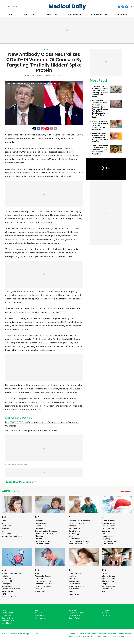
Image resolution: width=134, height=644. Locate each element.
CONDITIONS (122, 14)
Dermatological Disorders (46, 531)
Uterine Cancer (109, 576)
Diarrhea (39, 539)
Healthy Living (7, 618)
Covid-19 (44, 50)
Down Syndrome (42, 544)
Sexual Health (74, 584)
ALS (3, 531)
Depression (40, 528)
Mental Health (8, 591)
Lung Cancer (108, 544)
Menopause (7, 586)
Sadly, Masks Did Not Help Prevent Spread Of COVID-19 (31, 431)
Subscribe (39, 615)
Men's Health (7, 581)
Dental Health (41, 526)
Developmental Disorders (46, 534)
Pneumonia (40, 591)
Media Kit (73, 610)
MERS (4, 594)
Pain (37, 573)
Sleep (71, 591)
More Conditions (126, 492)
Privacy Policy (74, 615)
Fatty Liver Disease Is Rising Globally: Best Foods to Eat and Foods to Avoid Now (100, 150)
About (38, 610)
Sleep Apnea (74, 594)
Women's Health (109, 586)
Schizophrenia (75, 573)
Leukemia (106, 531)
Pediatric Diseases (43, 586)
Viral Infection (108, 581)
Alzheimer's (6, 534)
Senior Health (74, 581)
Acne (4, 521)
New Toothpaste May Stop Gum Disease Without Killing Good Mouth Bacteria (100, 138)
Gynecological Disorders (79, 541)
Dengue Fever (41, 523)
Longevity (106, 539)
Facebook (106, 610)
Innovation (6, 615)
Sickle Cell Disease (76, 586)
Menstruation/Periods (11, 589)
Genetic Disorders (76, 523)
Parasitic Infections (43, 581)
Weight (105, 584)
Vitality (4, 610)
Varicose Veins (108, 579)
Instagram (107, 615)
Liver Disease (108, 536)
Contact (39, 613)
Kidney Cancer (108, 521)
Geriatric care (74, 531)
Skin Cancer (74, 589)
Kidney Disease (109, 523)
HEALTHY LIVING (74, 14)
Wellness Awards (99, 14)
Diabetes (39, 536)
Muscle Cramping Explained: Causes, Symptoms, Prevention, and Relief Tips (100, 125)
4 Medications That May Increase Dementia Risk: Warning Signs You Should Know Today (100, 92)
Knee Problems (108, 526)
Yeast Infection (108, 589)
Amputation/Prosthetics (12, 536)
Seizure (72, 579)
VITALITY (10, 14)
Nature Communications (50, 148)
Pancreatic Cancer (43, 576)
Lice (104, 534)
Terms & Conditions (77, 613)
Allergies (5, 528)
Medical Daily (67, 7)
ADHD (4, 523)
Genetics (72, 526)
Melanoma (6, 579)
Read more (123, 636)
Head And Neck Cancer (79, 544)
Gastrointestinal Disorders (80, 521)
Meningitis (6, 584)
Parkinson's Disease (43, 584)
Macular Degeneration (11, 573)
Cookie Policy (74, 618)
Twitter (105, 613)
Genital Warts (74, 528)
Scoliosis (72, 576)
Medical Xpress (65, 256)
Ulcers (105, 573)
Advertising (40, 618)
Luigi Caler (59, 76)
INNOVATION (52, 14)
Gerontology (74, 534)
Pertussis (39, 589)
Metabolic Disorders (10, 597)
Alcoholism (6, 526)
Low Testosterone (109, 541)
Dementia (39, 521)
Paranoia (39, 579)
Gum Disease (74, 539)
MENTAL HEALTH (31, 14)
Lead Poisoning (109, 528)
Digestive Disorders (43, 541)
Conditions (10, 491)
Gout (71, 536)
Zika (104, 591)
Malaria (5, 576)
